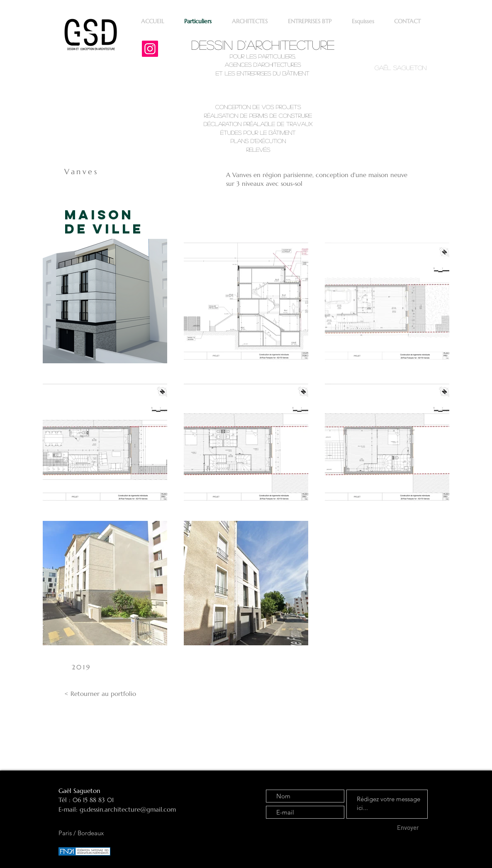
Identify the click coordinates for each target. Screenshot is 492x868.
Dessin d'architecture (263, 45)
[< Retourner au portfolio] (100, 694)
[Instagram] (150, 49)
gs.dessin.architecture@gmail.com (128, 809)
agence (236, 64)
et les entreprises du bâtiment (263, 73)
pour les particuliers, (263, 56)
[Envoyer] (408, 828)
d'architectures (276, 64)
